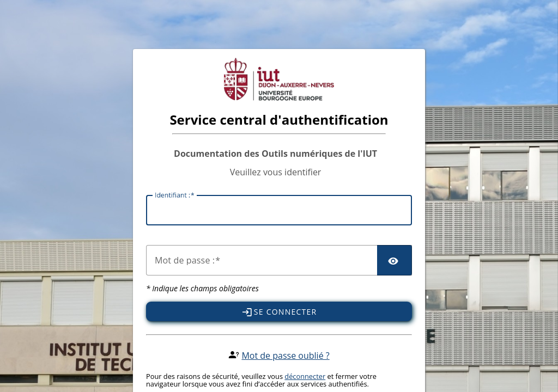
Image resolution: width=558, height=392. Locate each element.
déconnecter (305, 376)
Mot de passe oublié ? (285, 356)
